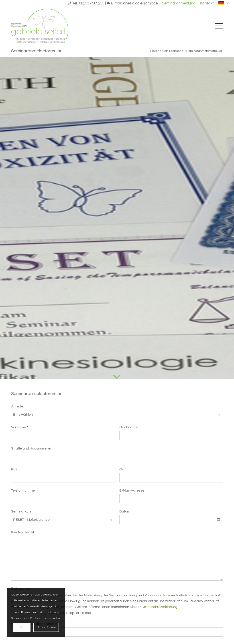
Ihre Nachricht (23, 532)
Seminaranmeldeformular (36, 51)
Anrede (18, 406)
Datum (126, 511)
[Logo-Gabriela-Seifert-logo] (40, 26)
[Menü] (218, 26)
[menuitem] (179, 3)
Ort (123, 469)
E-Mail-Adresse (133, 490)
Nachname (130, 427)
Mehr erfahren (46, 627)
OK (22, 627)
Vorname (20, 427)
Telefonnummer (25, 490)
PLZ (15, 469)
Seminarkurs (22, 511)
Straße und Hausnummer (33, 448)
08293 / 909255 (92, 3)
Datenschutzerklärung (160, 607)
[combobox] (171, 520)
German (224, 3)
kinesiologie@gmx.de (140, 3)
